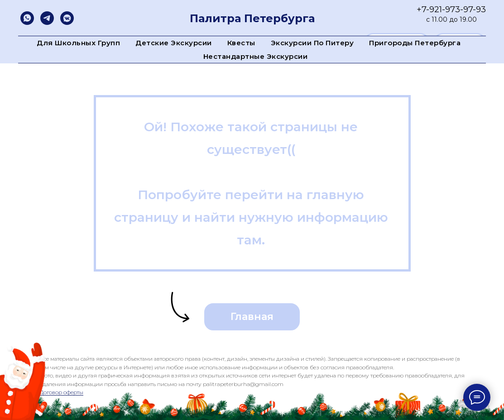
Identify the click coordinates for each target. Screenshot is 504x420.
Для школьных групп (78, 43)
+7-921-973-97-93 (451, 10)
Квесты (241, 43)
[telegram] (47, 18)
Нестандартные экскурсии (256, 56)
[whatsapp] (27, 18)
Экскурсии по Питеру (312, 43)
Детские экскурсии (174, 43)
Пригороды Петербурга (415, 43)
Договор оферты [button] (61, 392)
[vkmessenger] (67, 18)
